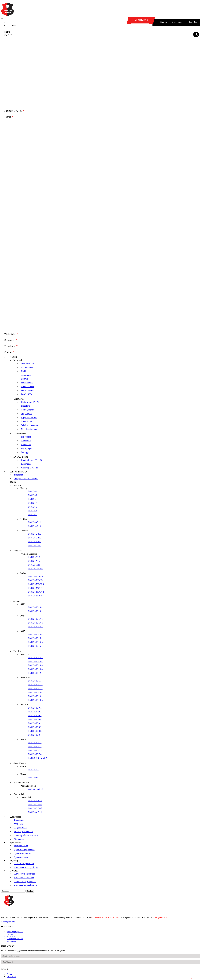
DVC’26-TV (27, 394)
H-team (24, 774)
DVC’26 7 (33, 515)
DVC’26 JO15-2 (35, 638)
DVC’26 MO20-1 (36, 576)
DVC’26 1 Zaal (35, 801)
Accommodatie (28, 367)
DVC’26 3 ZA (34, 538)
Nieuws (163, 22)
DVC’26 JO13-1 (35, 658)
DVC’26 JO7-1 (35, 743)
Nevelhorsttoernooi (30, 429)
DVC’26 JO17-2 (35, 623)
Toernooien (19, 839)
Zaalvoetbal (19, 794)
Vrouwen (18, 551)
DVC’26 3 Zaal (35, 808)
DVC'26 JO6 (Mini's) (37, 758)
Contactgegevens (8, 922)
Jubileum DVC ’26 (13, 111)
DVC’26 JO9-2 (35, 712)
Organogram (27, 414)
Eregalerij (25, 406)
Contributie (26, 441)
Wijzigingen (26, 448)
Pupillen (17, 651)
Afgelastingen (20, 828)
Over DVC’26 (27, 363)
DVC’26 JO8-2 (35, 727)
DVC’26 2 (33, 495)
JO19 (23, 604)
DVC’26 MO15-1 (36, 596)
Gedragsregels (27, 410)
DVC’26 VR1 (34, 557)
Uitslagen (18, 824)
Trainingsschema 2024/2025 (27, 835)
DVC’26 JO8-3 (35, 731)
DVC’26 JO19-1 (35, 607)
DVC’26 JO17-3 (35, 627)
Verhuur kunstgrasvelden (25, 881)
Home (13, 25)
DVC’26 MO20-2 (36, 580)
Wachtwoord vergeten (10, 967)
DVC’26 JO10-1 (35, 692)
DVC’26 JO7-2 (35, 746)
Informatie (18, 360)
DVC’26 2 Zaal (35, 804)
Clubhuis (25, 371)
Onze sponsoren (21, 846)
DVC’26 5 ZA (34, 545)
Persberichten (27, 383)
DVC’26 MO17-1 (36, 588)
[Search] (13, 891)
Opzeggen (26, 452)
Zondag (24, 488)
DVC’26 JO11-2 (35, 685)
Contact (8, 352)
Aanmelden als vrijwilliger (26, 867)
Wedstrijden (10, 334)
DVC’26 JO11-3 (35, 688)
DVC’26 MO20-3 (36, 584)
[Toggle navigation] (2, 19)
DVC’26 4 (33, 503)
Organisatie (19, 399)
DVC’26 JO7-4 (35, 754)
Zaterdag (24, 531)
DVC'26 (8, 35)
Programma (19, 475)
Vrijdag (24, 519)
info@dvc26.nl (161, 917)
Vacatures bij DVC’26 (24, 864)
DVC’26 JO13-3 (35, 665)
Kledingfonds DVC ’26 (31, 460)
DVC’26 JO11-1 (35, 681)
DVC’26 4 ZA (34, 542)
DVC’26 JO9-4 (35, 719)
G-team (24, 766)
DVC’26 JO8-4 (35, 735)
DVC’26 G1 (33, 770)
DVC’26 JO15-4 (35, 646)
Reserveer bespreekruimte (26, 885)
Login (196, 979)
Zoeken (30, 891)
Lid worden (192, 22)
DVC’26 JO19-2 (35, 611)
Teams (8, 117)
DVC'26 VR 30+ (35, 569)
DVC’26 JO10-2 (35, 696)
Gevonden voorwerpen (24, 878)
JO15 (23, 631)
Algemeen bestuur (29, 417)
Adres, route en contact (24, 874)
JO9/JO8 (24, 705)
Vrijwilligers (10, 346)
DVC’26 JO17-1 (35, 619)
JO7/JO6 (24, 739)
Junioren (17, 601)
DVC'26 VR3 (34, 565)
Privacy (10, 974)
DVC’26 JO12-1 (35, 673)
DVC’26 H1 (33, 777)
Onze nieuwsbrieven (15, 939)
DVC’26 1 (33, 491)
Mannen (17, 485)
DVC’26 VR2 (34, 561)
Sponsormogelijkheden (24, 849)
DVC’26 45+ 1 (35, 522)
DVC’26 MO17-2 (36, 592)
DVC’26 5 (33, 507)
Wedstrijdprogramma (15, 932)
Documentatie (27, 390)
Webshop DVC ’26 (29, 468)
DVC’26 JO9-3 (35, 716)
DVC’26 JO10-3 (35, 700)
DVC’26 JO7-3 (35, 750)
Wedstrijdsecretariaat (23, 832)
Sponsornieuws (21, 857)
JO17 (23, 616)
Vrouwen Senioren (29, 554)
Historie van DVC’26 (31, 402)
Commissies (26, 421)
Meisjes (24, 573)
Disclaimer (11, 976)
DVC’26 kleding (21, 457)
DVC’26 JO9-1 (35, 708)
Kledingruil (26, 464)
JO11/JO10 (25, 678)
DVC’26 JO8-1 (35, 723)
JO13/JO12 (25, 654)
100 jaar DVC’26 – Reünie (26, 479)
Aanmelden (26, 445)
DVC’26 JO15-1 (35, 634)
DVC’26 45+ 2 (35, 526)
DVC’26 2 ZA (34, 534)
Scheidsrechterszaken (31, 425)
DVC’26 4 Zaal (35, 812)
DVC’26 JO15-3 (35, 642)
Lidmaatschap (20, 434)
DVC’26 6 (33, 511)
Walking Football (21, 783)
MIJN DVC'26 (140, 20)
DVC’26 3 (33, 499)
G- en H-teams (20, 763)
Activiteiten (177, 22)
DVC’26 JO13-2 (35, 661)
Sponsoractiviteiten (23, 853)
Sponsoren (10, 340)
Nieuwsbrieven (28, 387)
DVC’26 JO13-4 (35, 669)
